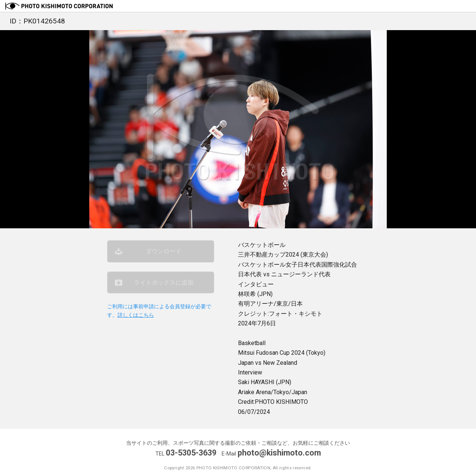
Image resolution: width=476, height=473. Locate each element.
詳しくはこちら (136, 315)
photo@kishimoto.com (279, 453)
